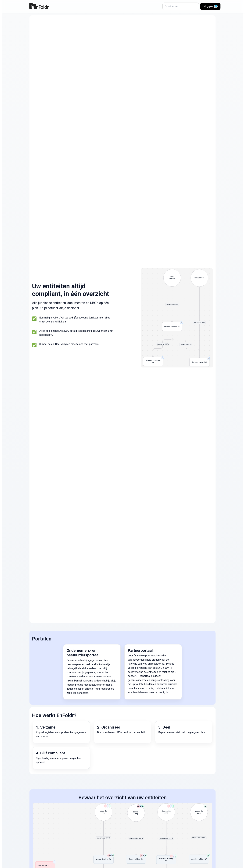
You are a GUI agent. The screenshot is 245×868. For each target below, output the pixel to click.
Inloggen (210, 6)
